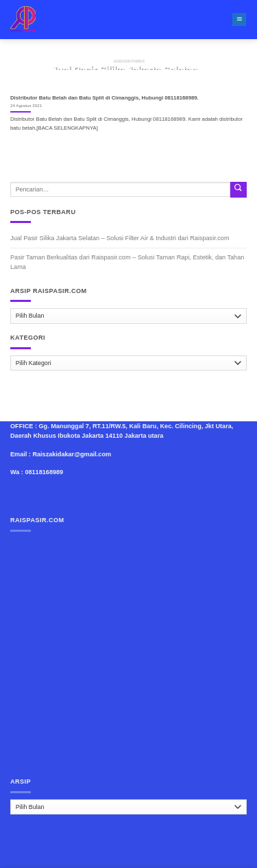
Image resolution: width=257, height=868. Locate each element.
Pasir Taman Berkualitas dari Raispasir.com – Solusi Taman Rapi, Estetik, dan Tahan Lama (127, 262)
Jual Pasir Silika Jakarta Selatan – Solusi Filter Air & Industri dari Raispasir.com (120, 238)
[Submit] (238, 190)
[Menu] (239, 20)
